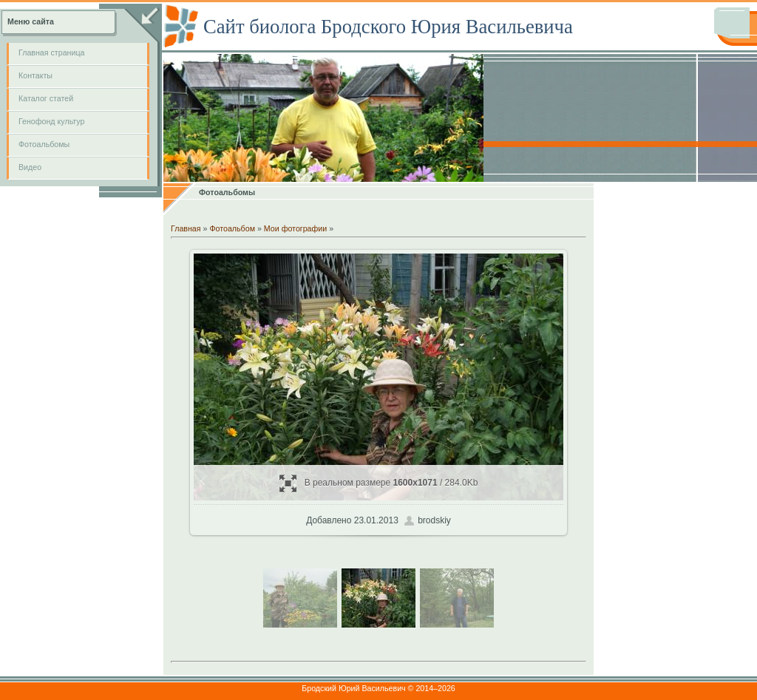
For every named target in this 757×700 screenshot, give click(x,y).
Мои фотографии (295, 228)
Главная (186, 228)
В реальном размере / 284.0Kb (379, 483)
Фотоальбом (232, 228)
